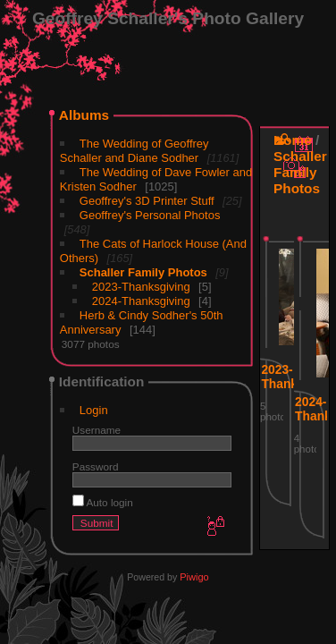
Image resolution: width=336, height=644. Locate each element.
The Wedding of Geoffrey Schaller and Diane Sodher (134, 151)
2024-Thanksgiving (141, 301)
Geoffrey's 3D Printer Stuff (147, 201)
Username (97, 430)
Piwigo (194, 577)
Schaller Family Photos (143, 272)
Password (96, 466)
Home (293, 140)
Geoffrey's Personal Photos (150, 215)
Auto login (103, 502)
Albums (84, 115)
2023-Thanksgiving (141, 287)
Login (94, 410)
